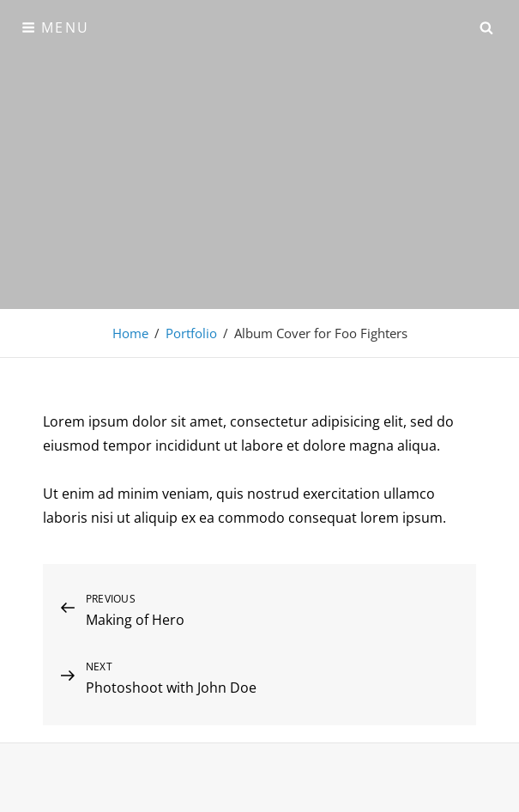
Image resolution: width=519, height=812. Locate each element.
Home (130, 333)
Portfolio (191, 333)
